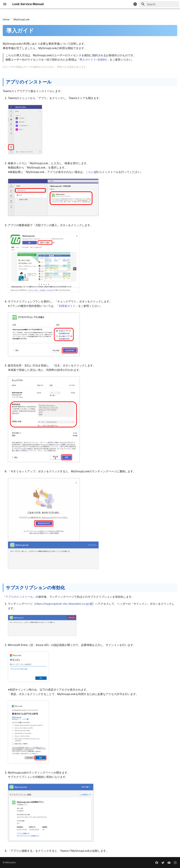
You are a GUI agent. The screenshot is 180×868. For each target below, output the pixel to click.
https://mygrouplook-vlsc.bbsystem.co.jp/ (62, 604)
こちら (90, 172)
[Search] (159, 4)
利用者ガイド (67, 306)
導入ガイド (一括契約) (93, 60)
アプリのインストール (19, 597)
